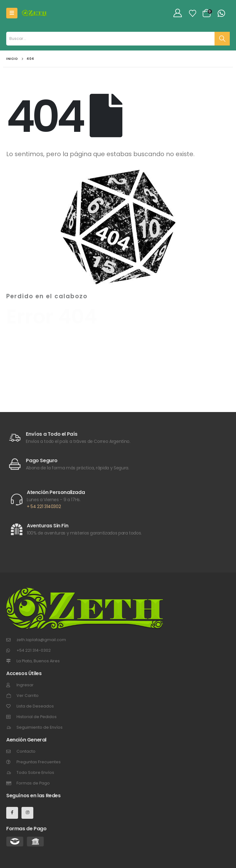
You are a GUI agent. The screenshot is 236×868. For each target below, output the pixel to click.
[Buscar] (222, 39)
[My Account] (178, 13)
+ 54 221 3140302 (44, 506)
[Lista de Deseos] (193, 13)
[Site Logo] (34, 13)
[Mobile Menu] (12, 13)
